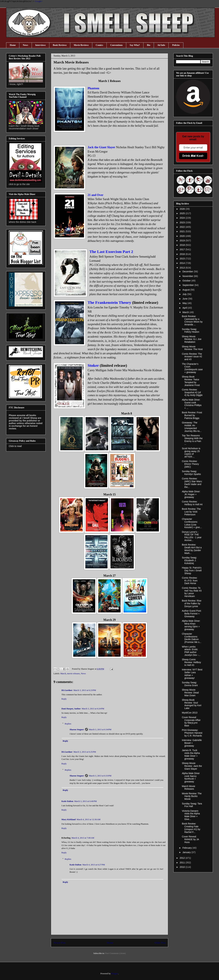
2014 (183, 263)
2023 (183, 222)
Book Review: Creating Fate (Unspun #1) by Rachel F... (191, 828)
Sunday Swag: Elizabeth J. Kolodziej (189, 560)
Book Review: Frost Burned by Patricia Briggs (192, 415)
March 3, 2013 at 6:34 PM (100, 729)
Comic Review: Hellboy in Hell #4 (192, 503)
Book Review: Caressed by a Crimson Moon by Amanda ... (192, 320)
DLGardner (67, 690)
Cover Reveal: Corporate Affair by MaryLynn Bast (191, 721)
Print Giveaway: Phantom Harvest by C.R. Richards (192, 733)
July (185, 294)
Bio (149, 45)
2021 (183, 231)
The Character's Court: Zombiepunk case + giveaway (192, 368)
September (188, 285)
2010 (183, 867)
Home (13, 45)
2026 (183, 209)
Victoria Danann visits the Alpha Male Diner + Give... (191, 815)
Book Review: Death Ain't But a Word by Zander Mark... (192, 549)
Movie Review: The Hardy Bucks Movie (192, 796)
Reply (64, 699)
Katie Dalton (67, 801)
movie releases (73, 673)
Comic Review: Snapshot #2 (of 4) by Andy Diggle (192, 392)
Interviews (41, 45)
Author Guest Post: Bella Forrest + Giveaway (192, 614)
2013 (183, 268)
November (188, 276)
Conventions (116, 45)
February (187, 848)
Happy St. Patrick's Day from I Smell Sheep (192, 571)
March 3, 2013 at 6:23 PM (85, 690)
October (187, 281)
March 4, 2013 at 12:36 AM (89, 819)
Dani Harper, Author (71, 709)
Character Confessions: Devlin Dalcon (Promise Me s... (192, 638)
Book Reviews (60, 45)
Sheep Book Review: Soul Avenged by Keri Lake (192, 704)
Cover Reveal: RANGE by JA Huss (190, 839)
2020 (183, 236)
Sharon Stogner (77, 729)
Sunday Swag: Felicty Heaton (191, 331)
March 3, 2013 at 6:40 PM (85, 801)
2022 (183, 227)
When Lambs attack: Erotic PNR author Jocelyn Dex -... (191, 651)
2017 (183, 249)
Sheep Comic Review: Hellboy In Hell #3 (191, 662)
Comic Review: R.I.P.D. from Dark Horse (190, 581)
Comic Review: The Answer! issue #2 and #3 (192, 357)
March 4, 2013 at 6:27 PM (94, 865)
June (185, 299)
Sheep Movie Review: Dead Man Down (190, 693)
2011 (183, 863)
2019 (183, 241)
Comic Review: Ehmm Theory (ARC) (190, 464)
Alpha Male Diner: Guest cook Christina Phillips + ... (192, 404)
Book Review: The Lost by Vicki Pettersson (191, 512)
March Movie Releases (189, 788)
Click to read (15, 446)
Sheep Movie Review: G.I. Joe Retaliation (192, 339)
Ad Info (161, 45)
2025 (183, 213)
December (188, 272)
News (26, 45)
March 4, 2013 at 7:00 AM (83, 838)
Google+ (39, 1)
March (63, 673)
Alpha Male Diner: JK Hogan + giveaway (191, 494)
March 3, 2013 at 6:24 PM (93, 709)
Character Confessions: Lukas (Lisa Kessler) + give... (192, 523)
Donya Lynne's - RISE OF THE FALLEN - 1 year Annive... (192, 536)
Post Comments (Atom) (115, 953)
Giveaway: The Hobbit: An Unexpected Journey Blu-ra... (192, 427)
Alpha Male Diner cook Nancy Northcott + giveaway (191, 777)
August (186, 290)
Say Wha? (135, 45)
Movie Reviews (81, 45)
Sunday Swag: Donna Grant (190, 684)
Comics (99, 45)
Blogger (115, 973)
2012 (183, 858)
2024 (183, 218)
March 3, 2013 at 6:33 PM (100, 776)
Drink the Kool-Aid (193, 156)
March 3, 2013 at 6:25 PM (85, 752)
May (185, 303)
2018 (183, 245)
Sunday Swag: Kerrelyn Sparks (191, 473)
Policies (176, 45)
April (185, 308)
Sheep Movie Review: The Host (192, 348)
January (187, 852)
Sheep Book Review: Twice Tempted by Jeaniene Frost (191, 381)
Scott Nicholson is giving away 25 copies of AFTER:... (191, 453)
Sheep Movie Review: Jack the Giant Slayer (192, 766)
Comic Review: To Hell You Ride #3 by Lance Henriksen (192, 592)
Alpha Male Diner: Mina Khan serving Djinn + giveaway (191, 625)
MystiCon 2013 (190, 713)
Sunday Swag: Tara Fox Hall (192, 805)
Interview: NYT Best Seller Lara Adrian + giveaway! (192, 674)
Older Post (160, 943)
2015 (183, 259)
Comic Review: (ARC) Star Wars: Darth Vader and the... (192, 483)
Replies (68, 723)
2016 (183, 254)
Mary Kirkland (69, 819)
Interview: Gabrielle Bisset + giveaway (192, 743)
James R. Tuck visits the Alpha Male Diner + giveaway (191, 754)
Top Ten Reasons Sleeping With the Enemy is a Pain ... (192, 440)
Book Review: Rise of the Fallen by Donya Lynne (192, 603)
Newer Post (59, 943)
